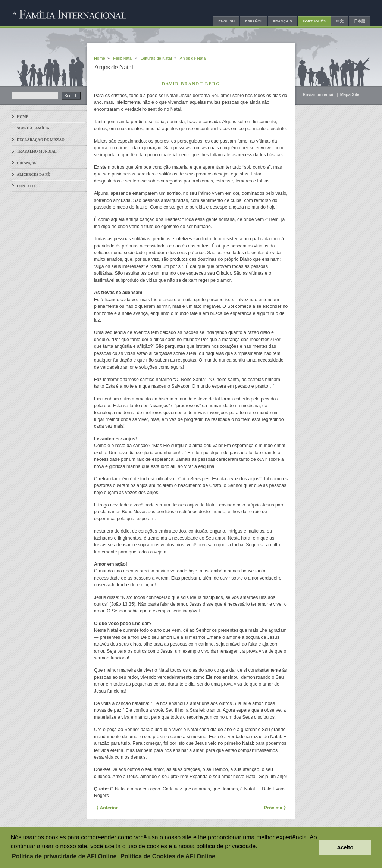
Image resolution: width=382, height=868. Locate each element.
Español (254, 21)
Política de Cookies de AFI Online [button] (168, 856)
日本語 (360, 21)
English (226, 21)
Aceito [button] (345, 847)
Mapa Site (350, 94)
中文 (340, 21)
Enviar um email (319, 94)
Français (283, 21)
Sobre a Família (33, 128)
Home (23, 117)
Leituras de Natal (156, 58)
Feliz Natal (123, 58)
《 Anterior (106, 808)
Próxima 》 (276, 808)
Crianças (26, 163)
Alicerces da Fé (33, 174)
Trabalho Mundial (37, 151)
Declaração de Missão (41, 140)
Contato (26, 186)
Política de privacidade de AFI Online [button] (64, 856)
